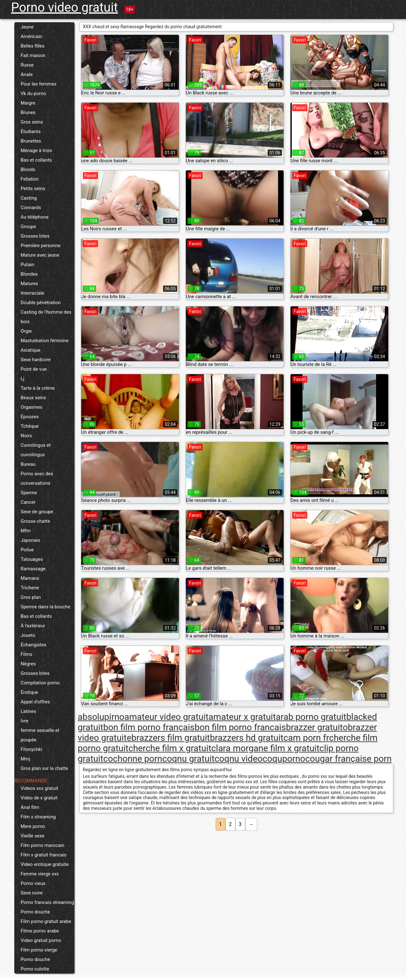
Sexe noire (32, 893)
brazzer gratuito (317, 727)
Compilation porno (40, 683)
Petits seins (33, 189)
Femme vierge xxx (40, 874)
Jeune (27, 27)
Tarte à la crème (38, 388)
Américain (31, 36)
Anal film (30, 807)
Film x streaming (38, 817)
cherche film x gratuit (170, 748)
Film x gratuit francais (43, 855)
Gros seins (32, 122)
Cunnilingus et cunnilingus (36, 450)
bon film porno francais (240, 727)
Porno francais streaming (47, 902)
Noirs (26, 436)
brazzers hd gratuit (247, 738)
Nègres (28, 664)
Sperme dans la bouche (45, 607)
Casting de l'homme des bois (46, 317)
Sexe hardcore (36, 360)
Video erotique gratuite (45, 864)
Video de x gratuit (39, 798)
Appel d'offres (35, 702)
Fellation (30, 179)
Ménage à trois (36, 151)
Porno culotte (35, 969)
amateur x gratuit (242, 717)
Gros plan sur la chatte (44, 768)
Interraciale (33, 293)
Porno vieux (33, 883)
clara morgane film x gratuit (265, 748)
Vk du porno (33, 93)
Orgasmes (31, 407)
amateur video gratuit (166, 717)
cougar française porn (348, 759)
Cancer (28, 502)
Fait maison (33, 55)
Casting (29, 198)
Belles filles (33, 46)
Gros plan (31, 597)
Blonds (28, 170)
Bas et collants (36, 160)
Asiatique (31, 350)
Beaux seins (33, 398)
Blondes (29, 274)
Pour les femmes (39, 84)
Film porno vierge (39, 950)
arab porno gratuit (311, 717)
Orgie (26, 331)
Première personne (41, 246)
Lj (23, 379)
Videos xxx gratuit (39, 788)
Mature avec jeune (40, 255)
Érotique (29, 692)
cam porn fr (306, 738)
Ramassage (33, 569)
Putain (27, 265)
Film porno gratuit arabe (46, 921)
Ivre (24, 721)
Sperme (29, 493)
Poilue (27, 550)
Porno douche (35, 912)
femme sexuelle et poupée (40, 735)
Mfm (26, 531)
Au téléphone (35, 217)
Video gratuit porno (41, 940)
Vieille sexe (33, 836)
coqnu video (238, 759)
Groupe (28, 227)
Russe (27, 65)
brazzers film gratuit (170, 738)
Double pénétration (41, 303)
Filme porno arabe (40, 931)
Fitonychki (31, 749)
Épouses (30, 417)
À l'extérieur (33, 626)
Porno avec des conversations (37, 478)
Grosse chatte (35, 521)
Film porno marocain (43, 845)
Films (26, 654)
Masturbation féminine (45, 341)
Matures (29, 284)
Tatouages (32, 559)
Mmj (25, 759)
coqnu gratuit (189, 759)
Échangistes (33, 645)
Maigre (28, 103)
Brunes (28, 112)
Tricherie (30, 588)
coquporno (284, 759)
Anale (27, 74)
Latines (28, 711)
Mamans (30, 578)
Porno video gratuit (65, 7)
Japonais (30, 540)
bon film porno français (149, 727)
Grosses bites (35, 236)
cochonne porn (133, 759)
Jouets (28, 635)
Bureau (28, 464)
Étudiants (31, 131)
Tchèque (30, 426)
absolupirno (101, 717)
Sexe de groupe (37, 512)
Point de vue (34, 369)
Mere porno (33, 826)
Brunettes (31, 141)
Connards (31, 208)
